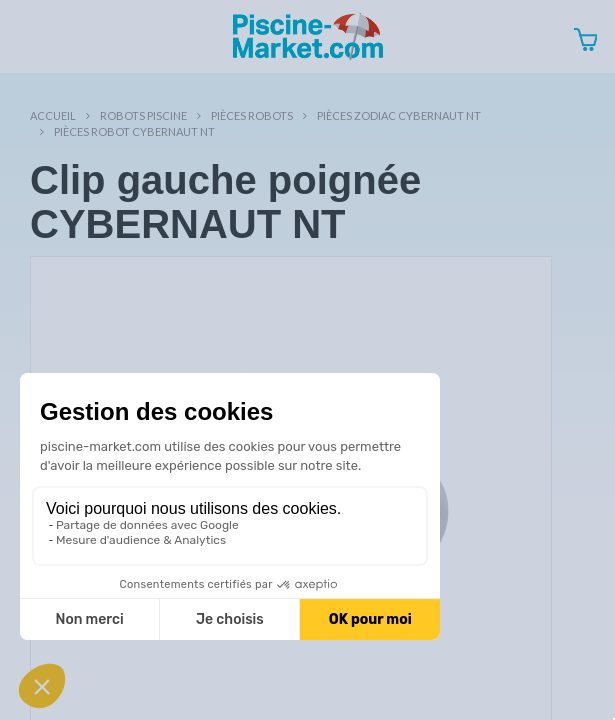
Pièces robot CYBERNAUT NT (134, 131)
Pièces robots (252, 115)
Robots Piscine (143, 115)
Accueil (53, 115)
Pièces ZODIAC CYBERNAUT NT (399, 115)
